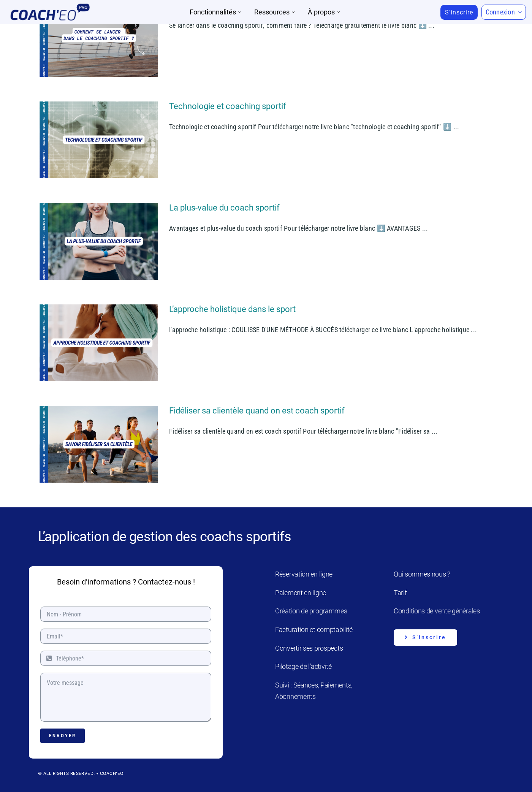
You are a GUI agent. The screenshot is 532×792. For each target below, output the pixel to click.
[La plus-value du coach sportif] (99, 241)
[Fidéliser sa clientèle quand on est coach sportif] (99, 444)
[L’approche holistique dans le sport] (99, 343)
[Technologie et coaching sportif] (99, 140)
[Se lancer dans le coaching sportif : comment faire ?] (99, 38)
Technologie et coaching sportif (228, 106)
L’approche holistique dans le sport (232, 309)
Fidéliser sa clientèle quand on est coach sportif (257, 411)
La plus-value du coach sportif (224, 208)
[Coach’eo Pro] (50, 6)
